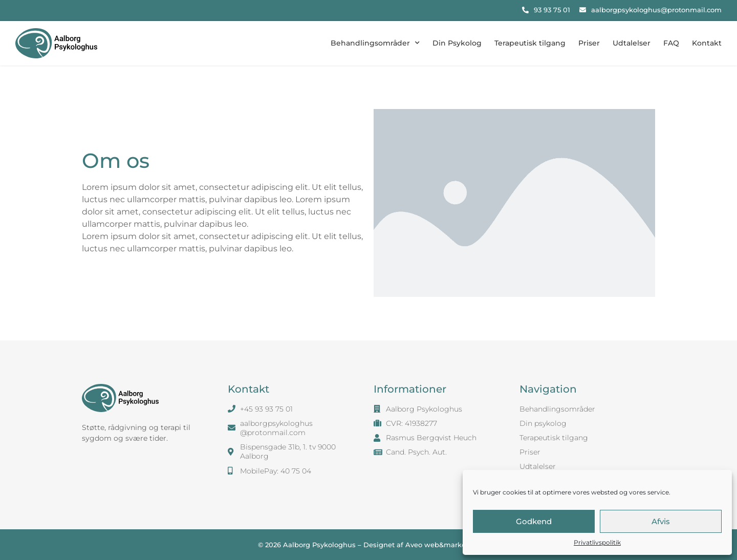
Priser (589, 43)
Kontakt (707, 43)
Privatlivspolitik (597, 542)
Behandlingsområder (375, 43)
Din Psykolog (457, 43)
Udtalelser (632, 43)
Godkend (534, 521)
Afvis (661, 521)
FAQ (671, 43)
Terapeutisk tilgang (530, 43)
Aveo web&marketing (442, 545)
